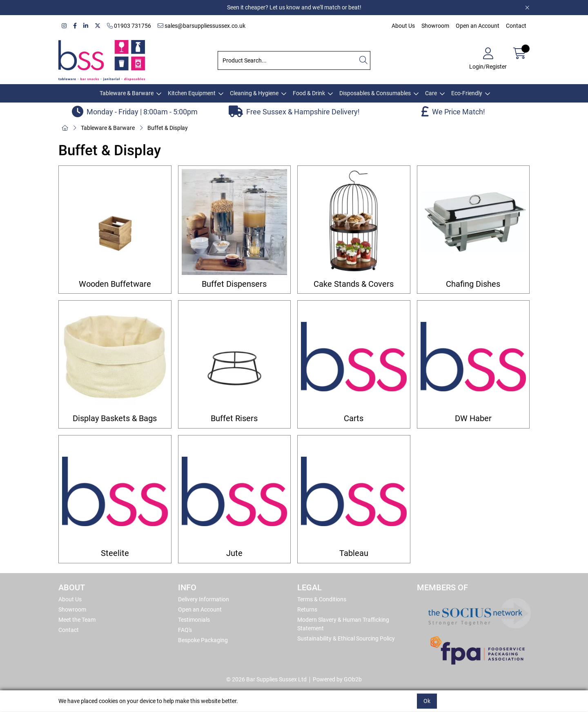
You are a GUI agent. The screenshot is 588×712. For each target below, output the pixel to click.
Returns (307, 609)
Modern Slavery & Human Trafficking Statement (343, 624)
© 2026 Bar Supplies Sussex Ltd (266, 679)
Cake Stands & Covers (354, 284)
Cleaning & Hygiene (254, 93)
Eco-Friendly (467, 93)
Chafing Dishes (473, 284)
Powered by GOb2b (337, 679)
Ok (427, 701)
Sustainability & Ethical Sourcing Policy (346, 638)
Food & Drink (309, 93)
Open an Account (478, 26)
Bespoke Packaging (203, 640)
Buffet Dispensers (234, 284)
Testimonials (194, 620)
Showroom (435, 26)
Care (431, 93)
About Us (403, 26)
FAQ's (185, 630)
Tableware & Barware (127, 93)
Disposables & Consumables (375, 93)
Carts (354, 418)
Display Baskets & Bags (115, 418)
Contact (516, 26)
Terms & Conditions (322, 599)
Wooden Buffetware (115, 284)
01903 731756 (129, 26)
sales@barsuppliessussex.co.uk (202, 26)
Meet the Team (77, 620)
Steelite (115, 553)
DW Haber (473, 418)
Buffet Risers (234, 418)
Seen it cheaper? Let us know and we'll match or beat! (294, 7)
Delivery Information (204, 599)
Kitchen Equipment (192, 93)
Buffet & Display (168, 128)
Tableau (354, 553)
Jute (234, 553)
